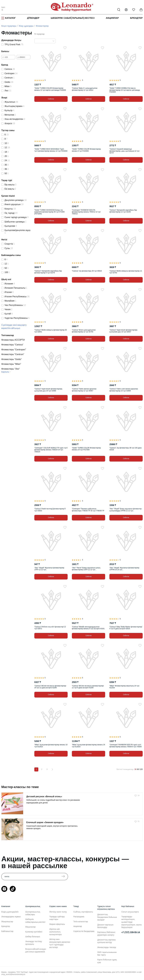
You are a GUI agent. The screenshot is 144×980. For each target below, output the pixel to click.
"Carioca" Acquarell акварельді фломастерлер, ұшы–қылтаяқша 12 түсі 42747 (124, 151)
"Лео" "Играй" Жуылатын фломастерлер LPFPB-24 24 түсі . (124, 569)
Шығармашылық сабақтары (33, 913)
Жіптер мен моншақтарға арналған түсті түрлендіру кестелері (60, 943)
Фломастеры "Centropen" (14, 350)
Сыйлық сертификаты (83, 912)
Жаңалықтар (7, 922)
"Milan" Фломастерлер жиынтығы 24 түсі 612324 (124, 687)
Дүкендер (33, 18)
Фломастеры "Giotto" (12, 359)
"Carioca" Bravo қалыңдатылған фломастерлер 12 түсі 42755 (84, 331)
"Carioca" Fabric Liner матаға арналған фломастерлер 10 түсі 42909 (124, 390)
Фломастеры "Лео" (11, 369)
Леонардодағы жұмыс (11, 917)
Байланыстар (7, 931)
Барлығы (5, 372)
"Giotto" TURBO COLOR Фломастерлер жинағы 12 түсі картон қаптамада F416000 (50, 89)
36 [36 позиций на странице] (135, 769)
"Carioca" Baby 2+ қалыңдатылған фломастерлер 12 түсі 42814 (85, 89)
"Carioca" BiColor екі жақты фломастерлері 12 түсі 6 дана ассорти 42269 (88, 687)
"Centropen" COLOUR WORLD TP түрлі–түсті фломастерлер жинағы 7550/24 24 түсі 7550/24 (51, 450)
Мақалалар (30, 927)
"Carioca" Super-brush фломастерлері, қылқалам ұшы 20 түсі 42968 (48, 390)
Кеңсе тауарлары (9, 26)
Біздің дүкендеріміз (10, 912)
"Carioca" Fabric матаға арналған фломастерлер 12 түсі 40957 (84, 390)
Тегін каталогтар (81, 922)
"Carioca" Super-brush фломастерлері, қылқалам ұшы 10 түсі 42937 (124, 331)
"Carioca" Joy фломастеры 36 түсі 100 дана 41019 (125, 449)
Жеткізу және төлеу (58, 912)
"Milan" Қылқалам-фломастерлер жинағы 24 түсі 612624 (88, 746)
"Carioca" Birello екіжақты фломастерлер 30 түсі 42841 (51, 331)
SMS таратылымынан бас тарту (107, 954)
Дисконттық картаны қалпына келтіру (106, 941)
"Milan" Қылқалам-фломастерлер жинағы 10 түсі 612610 (51, 746)
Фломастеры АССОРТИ (13, 340)
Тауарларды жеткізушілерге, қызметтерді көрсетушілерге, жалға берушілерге (131, 922)
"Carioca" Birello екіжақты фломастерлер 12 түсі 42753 (126, 272)
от (3, 57)
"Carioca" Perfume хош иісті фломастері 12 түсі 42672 (50, 628)
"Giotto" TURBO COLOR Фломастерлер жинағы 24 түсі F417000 (86, 449)
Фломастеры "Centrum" (13, 354)
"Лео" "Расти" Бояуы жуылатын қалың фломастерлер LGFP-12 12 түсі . (86, 569)
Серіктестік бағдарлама (84, 931)
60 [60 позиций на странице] (138, 769)
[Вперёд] (52, 769)
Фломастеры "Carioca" (12, 345)
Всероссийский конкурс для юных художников (36, 950)
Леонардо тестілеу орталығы (34, 943)
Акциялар (112, 18)
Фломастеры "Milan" (11, 364)
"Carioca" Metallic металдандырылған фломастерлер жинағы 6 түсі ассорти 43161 (88, 628)
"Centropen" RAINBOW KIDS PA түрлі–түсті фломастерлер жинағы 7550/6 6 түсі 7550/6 (126, 746)
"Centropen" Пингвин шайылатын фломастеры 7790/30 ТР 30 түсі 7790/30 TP (88, 510)
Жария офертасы (57, 924)
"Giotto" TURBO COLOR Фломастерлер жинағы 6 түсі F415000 (86, 150)
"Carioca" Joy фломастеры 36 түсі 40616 (87, 271)
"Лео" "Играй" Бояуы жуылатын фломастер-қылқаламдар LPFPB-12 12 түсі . (126, 510)
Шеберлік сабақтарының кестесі (73, 18)
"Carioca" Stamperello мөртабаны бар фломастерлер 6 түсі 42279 (48, 272)
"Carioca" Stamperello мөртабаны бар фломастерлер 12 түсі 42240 (123, 211)
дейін (20, 57)
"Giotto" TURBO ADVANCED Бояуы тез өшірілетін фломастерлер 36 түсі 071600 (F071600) (49, 212)
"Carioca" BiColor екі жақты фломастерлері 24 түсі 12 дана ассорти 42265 (50, 687)
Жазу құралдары (26, 26)
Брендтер (136, 18)
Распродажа (79, 917)
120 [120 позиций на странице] (141, 769)
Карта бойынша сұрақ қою (107, 961)
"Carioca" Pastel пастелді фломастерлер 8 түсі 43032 (50, 510)
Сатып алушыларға (130, 912)
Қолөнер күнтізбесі (34, 932)
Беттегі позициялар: (125, 769)
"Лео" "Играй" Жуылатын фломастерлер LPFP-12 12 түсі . (49, 569)
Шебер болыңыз (33, 937)
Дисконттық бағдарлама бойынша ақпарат (107, 917)
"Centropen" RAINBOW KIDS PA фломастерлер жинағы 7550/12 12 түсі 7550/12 (86, 212)
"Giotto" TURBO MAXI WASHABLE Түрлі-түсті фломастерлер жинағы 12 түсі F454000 (51, 150)
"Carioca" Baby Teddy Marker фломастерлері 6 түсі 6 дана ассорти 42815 (126, 628)
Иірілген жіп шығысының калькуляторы (56, 932)
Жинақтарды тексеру (107, 947)
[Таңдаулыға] (65, 48)
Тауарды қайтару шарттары (57, 918)
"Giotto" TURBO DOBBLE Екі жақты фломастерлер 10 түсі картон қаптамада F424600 (125, 90)
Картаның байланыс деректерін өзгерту (106, 933)
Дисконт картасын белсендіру (105, 926)
